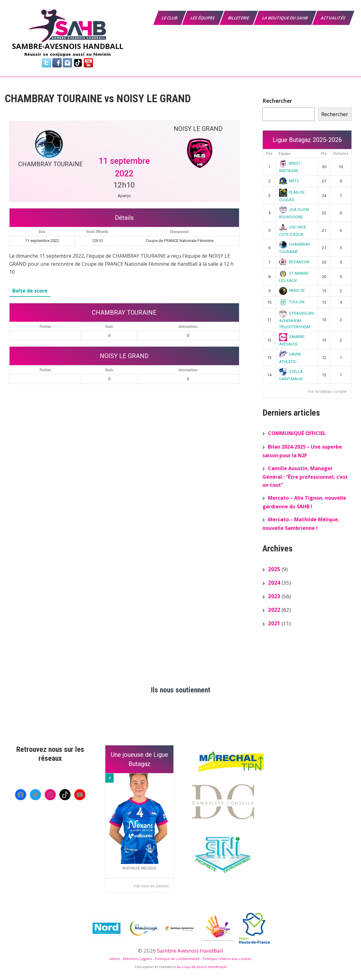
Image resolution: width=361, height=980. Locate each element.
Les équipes (203, 18)
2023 (274, 596)
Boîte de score (30, 291)
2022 (274, 610)
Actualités (333, 18)
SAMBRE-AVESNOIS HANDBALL (68, 46)
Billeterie (239, 18)
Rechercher (277, 101)
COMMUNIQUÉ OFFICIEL (297, 433)
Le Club (170, 18)
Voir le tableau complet (327, 392)
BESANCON (294, 262)
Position (45, 326)
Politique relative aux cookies (227, 959)
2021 (274, 623)
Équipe (285, 154)
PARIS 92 (292, 290)
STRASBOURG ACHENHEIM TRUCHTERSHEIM (297, 320)
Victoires (341, 154)
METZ (289, 181)
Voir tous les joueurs (151, 886)
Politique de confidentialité (177, 959)
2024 (274, 583)
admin (115, 959)
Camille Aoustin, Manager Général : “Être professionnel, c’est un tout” (305, 477)
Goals (109, 326)
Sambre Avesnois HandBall (190, 951)
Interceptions (188, 326)
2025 (274, 569)
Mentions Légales (138, 959)
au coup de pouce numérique (202, 967)
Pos (269, 154)
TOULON (292, 302)
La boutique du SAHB (285, 18)
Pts (324, 154)
